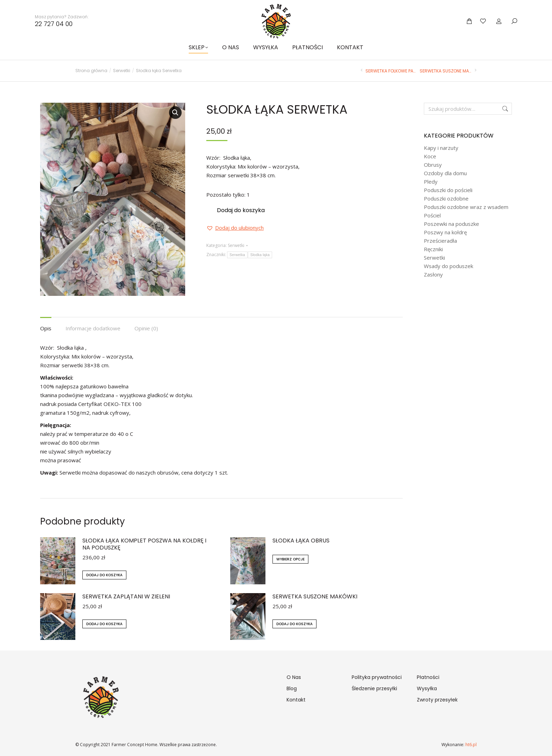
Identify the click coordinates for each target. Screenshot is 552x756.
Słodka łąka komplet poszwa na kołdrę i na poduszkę (144, 544)
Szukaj (504, 109)
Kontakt (296, 700)
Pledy (431, 182)
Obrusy (433, 165)
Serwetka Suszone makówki (315, 597)
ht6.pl (471, 745)
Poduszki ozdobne (446, 199)
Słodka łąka (260, 255)
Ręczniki (433, 249)
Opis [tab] (46, 328)
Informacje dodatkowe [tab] (93, 328)
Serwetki (236, 245)
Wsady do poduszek (448, 266)
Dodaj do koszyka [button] (104, 575)
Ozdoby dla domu (445, 173)
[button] (175, 113)
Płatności (428, 677)
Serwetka (237, 255)
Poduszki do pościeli (448, 190)
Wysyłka (427, 688)
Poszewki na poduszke (451, 224)
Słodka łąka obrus (301, 541)
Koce (430, 156)
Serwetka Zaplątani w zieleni (126, 597)
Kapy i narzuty (441, 148)
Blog (292, 688)
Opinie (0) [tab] (146, 328)
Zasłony (433, 275)
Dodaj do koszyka (241, 210)
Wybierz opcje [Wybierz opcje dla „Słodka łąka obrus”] (290, 559)
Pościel (432, 215)
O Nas (294, 677)
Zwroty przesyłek (437, 700)
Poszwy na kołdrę (445, 232)
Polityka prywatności (377, 677)
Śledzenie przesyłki (374, 688)
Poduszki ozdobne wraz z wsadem (466, 207)
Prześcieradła (440, 241)
